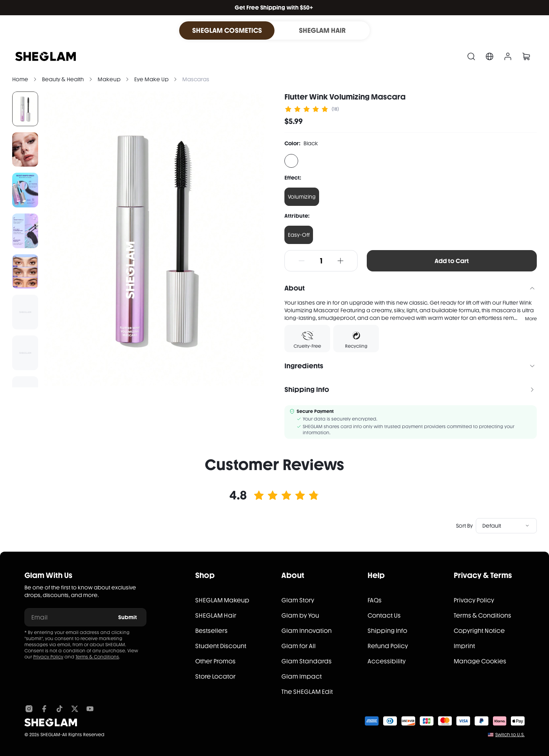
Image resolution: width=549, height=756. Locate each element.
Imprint (464, 646)
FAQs (375, 600)
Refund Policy (388, 646)
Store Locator (215, 677)
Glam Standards (307, 661)
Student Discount (221, 646)
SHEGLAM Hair (216, 616)
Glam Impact (302, 677)
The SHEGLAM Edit (307, 692)
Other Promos (215, 661)
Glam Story (298, 600)
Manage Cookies (480, 661)
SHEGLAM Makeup (222, 600)
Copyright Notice (479, 631)
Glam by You (300, 616)
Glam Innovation (307, 631)
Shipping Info (387, 631)
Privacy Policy (48, 657)
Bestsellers (211, 631)
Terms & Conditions (97, 657)
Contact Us (384, 616)
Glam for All (299, 646)
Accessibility (387, 661)
